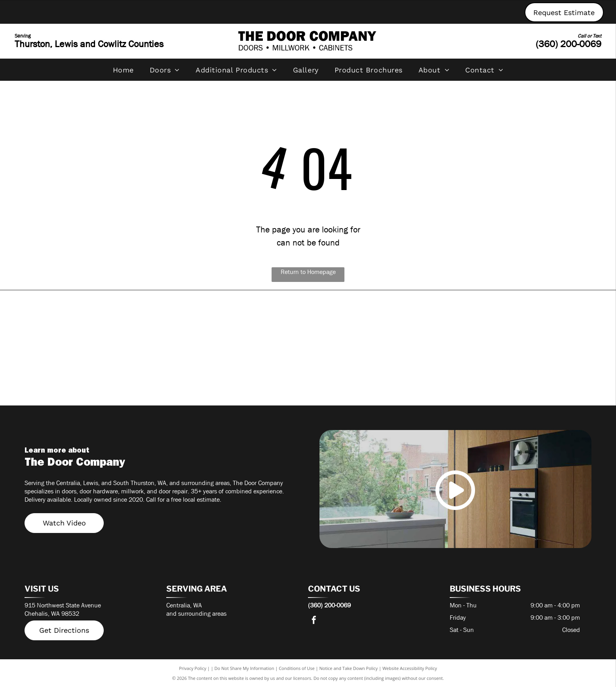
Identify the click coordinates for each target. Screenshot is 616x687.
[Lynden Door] (379, 374)
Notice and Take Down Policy (349, 668)
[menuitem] (123, 70)
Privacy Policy (193, 668)
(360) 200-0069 (568, 44)
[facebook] (314, 621)
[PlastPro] (237, 374)
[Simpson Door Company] (379, 322)
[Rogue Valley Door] (521, 322)
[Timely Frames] (95, 322)
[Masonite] (95, 374)
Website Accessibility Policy (410, 668)
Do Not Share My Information (244, 668)
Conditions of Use (297, 668)
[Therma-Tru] (237, 322)
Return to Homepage (308, 272)
